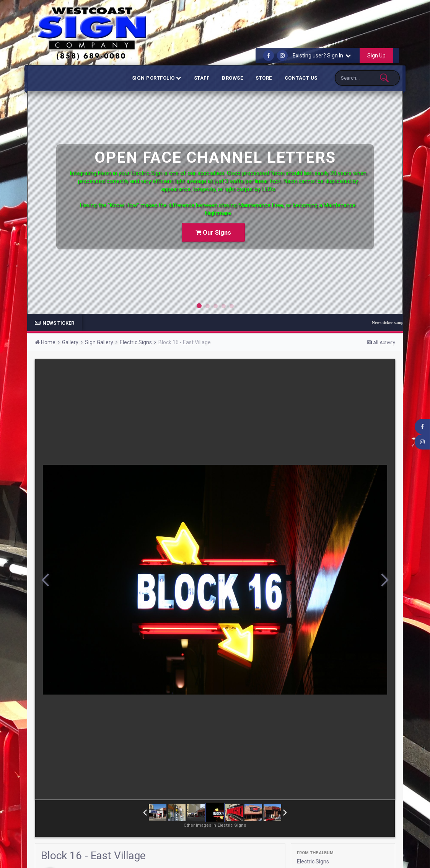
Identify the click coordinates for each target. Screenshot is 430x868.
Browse (232, 78)
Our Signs (213, 233)
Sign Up (376, 56)
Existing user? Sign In (322, 56)
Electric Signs (313, 861)
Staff (202, 78)
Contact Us (301, 78)
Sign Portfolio (157, 78)
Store (264, 78)
